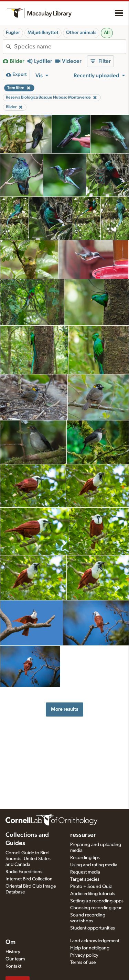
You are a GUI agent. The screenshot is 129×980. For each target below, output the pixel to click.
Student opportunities (93, 928)
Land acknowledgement (95, 941)
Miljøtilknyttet (43, 33)
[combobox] (70, 47)
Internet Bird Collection (29, 879)
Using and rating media (94, 865)
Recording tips (85, 858)
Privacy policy (84, 955)
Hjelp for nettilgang (90, 948)
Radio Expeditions (24, 872)
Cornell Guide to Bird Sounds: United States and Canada (28, 859)
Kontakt (13, 966)
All (107, 33)
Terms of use (83, 962)
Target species (85, 879)
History (13, 952)
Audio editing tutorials (93, 894)
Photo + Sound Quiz (91, 887)
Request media (85, 872)
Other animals (81, 33)
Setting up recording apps (97, 901)
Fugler (13, 33)
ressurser (83, 835)
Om (10, 942)
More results (64, 709)
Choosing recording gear (96, 908)
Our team (15, 959)
